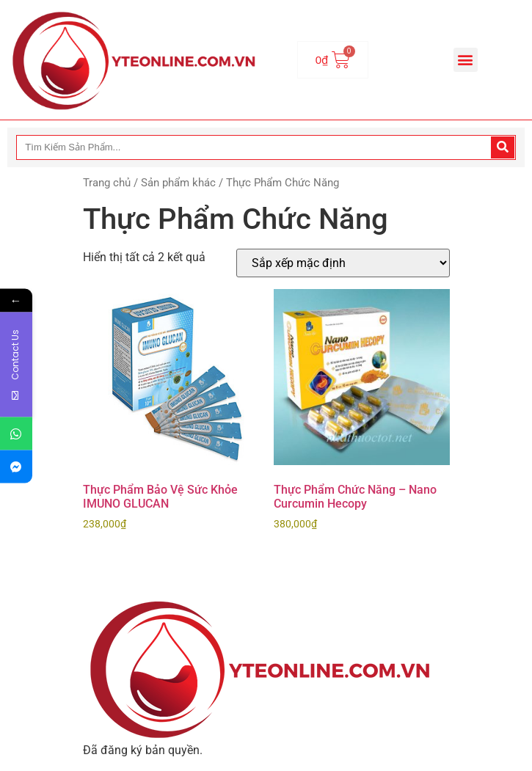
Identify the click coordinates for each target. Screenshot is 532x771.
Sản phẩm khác (178, 183)
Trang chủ (107, 183)
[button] (466, 60)
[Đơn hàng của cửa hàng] (343, 263)
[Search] (503, 147)
